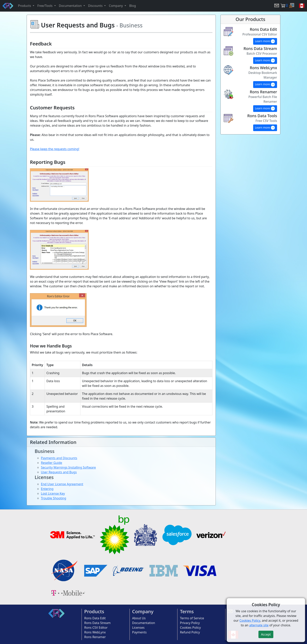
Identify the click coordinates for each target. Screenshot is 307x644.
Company (143, 611)
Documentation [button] (71, 6)
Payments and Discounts (59, 458)
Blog (133, 6)
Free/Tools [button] (45, 6)
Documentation (144, 623)
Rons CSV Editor (96, 628)
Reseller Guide (51, 463)
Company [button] (116, 6)
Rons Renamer (95, 637)
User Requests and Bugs (59, 472)
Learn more (265, 41)
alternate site (259, 625)
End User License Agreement (62, 484)
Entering (47, 489)
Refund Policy (190, 632)
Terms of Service (192, 618)
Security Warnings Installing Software (68, 467)
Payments (139, 632)
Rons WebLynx (95, 632)
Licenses (138, 628)
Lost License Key (53, 493)
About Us (139, 618)
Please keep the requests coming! (55, 149)
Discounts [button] (96, 6)
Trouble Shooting (54, 498)
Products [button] (25, 6)
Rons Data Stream (97, 623)
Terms (187, 611)
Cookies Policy (190, 628)
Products (94, 611)
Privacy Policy (190, 623)
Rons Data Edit (95, 618)
